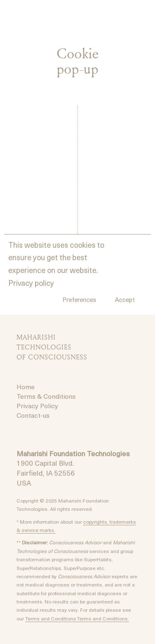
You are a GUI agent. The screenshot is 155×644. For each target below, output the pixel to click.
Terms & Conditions (46, 396)
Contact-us (33, 415)
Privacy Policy (37, 405)
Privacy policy (31, 283)
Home (26, 386)
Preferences (79, 299)
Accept (125, 299)
